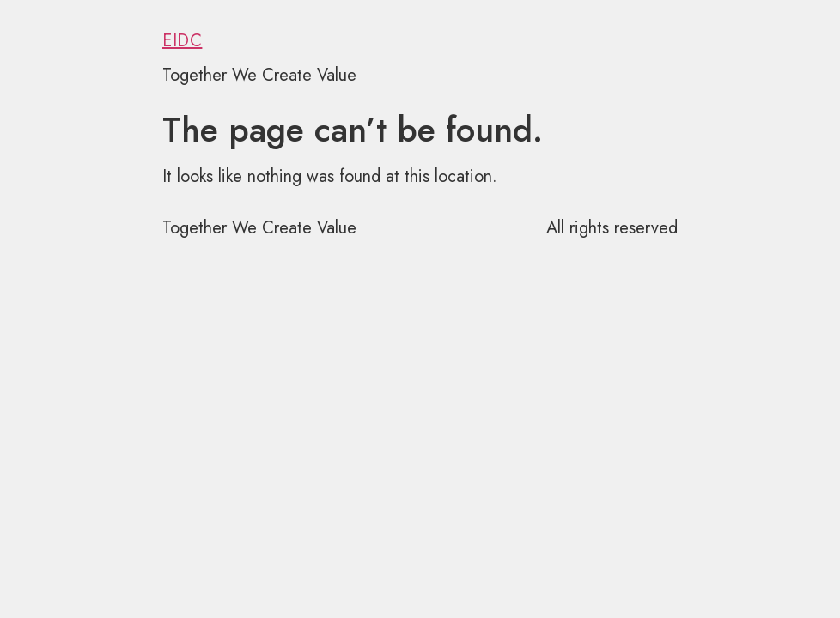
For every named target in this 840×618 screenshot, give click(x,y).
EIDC (182, 41)
